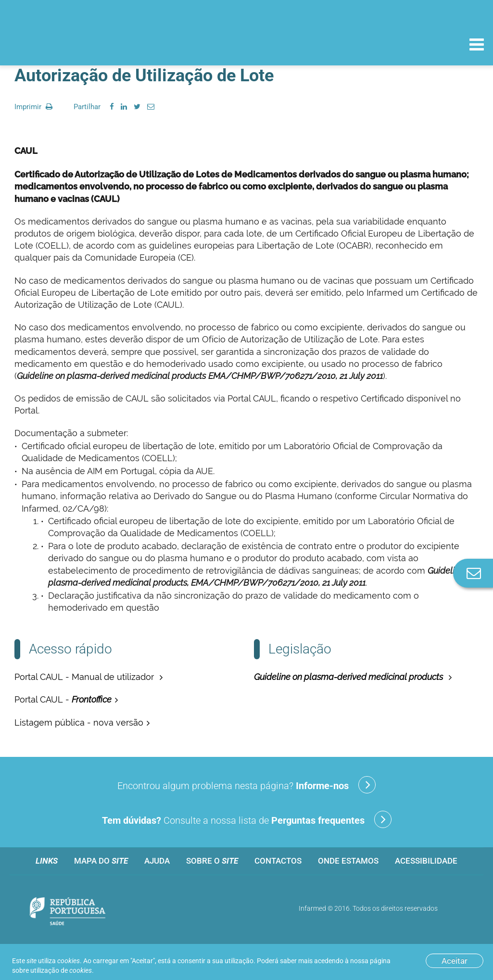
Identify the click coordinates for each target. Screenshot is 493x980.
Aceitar (455, 961)
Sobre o (212, 861)
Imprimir (33, 107)
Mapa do (101, 861)
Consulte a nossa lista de (247, 819)
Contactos (278, 861)
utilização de (61, 970)
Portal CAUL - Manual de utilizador (85, 677)
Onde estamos (348, 861)
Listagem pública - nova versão (79, 722)
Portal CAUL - (63, 699)
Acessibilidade (426, 861)
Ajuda (157, 861)
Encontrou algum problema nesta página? (246, 785)
